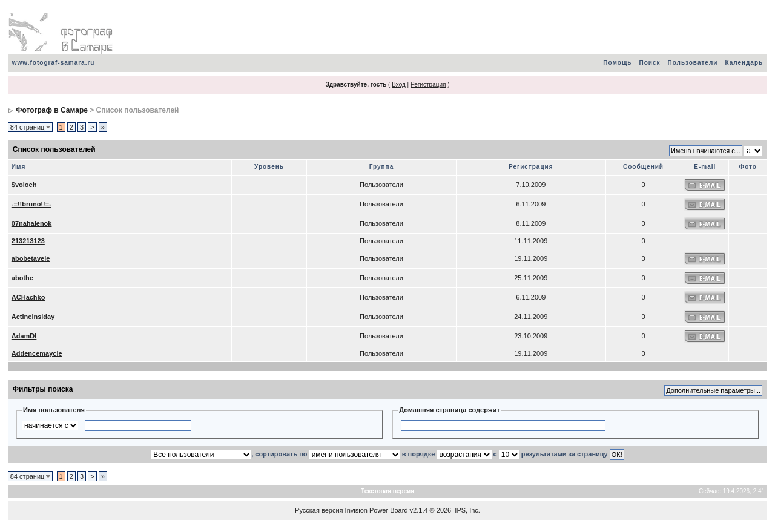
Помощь (617, 63)
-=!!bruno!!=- (31, 204)
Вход (399, 84)
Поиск (649, 63)
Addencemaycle (37, 353)
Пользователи (692, 63)
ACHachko (28, 297)
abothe (22, 278)
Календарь (744, 63)
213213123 (28, 241)
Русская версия (319, 510)
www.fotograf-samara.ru (54, 63)
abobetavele (31, 258)
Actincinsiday (33, 317)
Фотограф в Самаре (52, 110)
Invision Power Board (377, 510)
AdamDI (24, 336)
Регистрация (428, 84)
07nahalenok (32, 223)
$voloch (24, 185)
